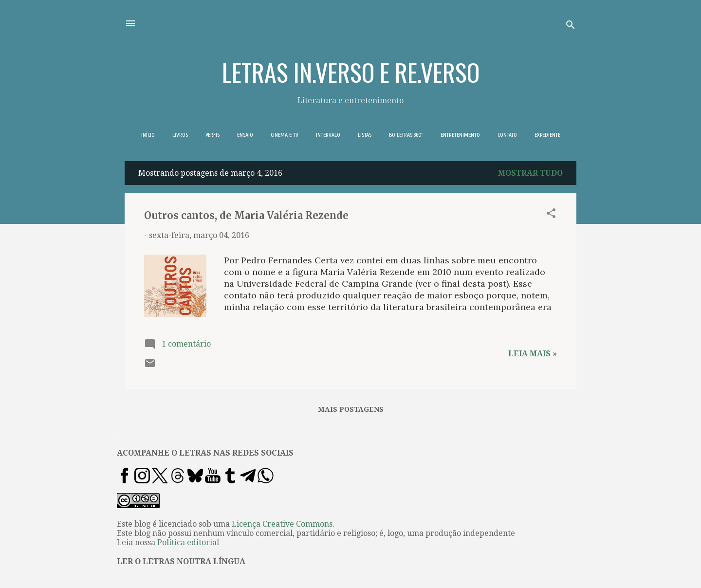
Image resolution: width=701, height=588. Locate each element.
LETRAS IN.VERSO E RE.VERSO (351, 72)
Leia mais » (533, 354)
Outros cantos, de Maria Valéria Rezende (246, 215)
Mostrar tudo (530, 173)
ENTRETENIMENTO (460, 135)
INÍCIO (148, 135)
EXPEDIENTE (547, 135)
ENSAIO (245, 135)
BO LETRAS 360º (406, 135)
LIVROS (180, 135)
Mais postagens (351, 409)
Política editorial (188, 542)
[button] (551, 215)
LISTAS (365, 135)
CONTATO (507, 135)
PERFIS (212, 135)
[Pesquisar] (571, 27)
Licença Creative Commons (282, 524)
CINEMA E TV (285, 135)
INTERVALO (328, 135)
